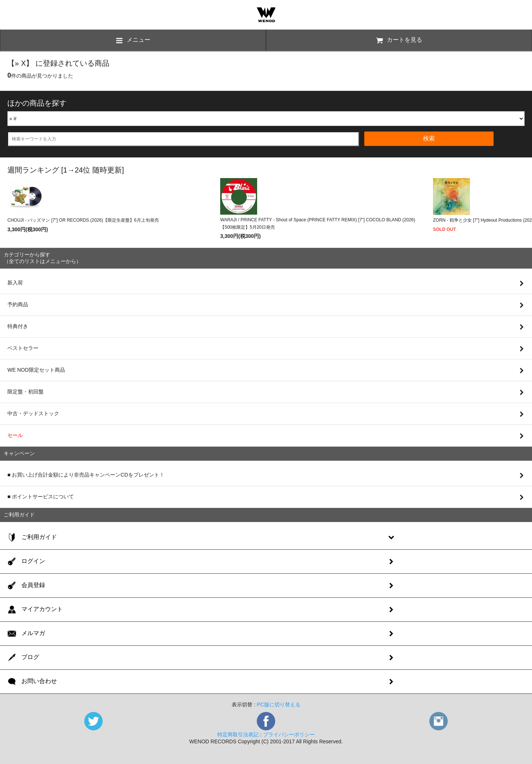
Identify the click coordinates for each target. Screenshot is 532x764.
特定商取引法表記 (238, 734)
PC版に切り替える (278, 705)
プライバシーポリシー (289, 734)
